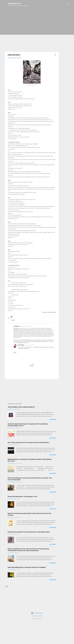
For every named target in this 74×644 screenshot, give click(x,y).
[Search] (68, 4)
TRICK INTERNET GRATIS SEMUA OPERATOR (21, 407)
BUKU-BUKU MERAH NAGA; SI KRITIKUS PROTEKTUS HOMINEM (27, 567)
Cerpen (13, 320)
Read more (53, 419)
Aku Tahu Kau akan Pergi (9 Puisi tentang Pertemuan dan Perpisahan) (28, 442)
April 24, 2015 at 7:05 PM (29, 345)
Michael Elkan (40, 616)
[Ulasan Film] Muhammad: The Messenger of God (22, 497)
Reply (15, 353)
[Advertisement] (65, 31)
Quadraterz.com (15, 3)
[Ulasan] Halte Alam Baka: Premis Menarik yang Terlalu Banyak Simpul (29, 532)
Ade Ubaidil (21, 345)
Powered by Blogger (37, 613)
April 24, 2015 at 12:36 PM (25, 326)
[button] (55, 55)
